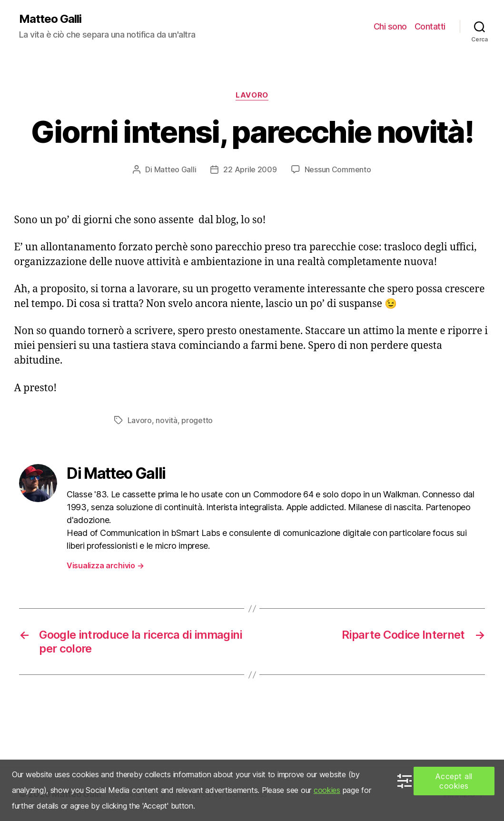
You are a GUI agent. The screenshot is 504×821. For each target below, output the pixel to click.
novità (166, 420)
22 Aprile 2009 (250, 169)
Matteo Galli (50, 19)
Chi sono (390, 26)
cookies (327, 790)
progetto (197, 420)
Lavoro (252, 95)
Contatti (430, 26)
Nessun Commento (338, 169)
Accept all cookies (454, 781)
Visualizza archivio (105, 565)
